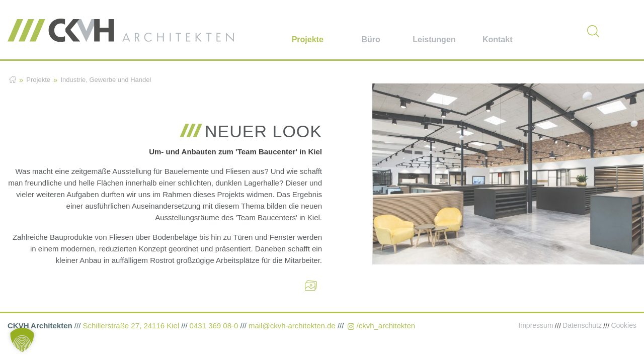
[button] (22, 340)
